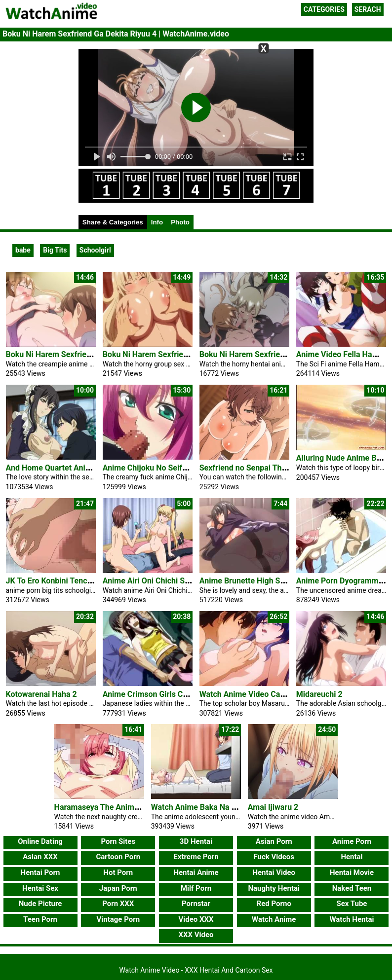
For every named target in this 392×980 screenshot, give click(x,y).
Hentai (352, 857)
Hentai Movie (352, 872)
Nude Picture (40, 904)
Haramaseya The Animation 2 (107, 807)
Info (157, 222)
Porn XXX (118, 904)
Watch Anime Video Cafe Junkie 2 (259, 694)
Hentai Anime (196, 872)
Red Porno (274, 904)
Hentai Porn (40, 872)
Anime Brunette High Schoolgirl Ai (260, 581)
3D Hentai (196, 841)
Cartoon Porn (118, 857)
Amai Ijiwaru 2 (273, 807)
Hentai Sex (40, 888)
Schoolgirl (95, 250)
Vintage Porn (118, 919)
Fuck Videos (274, 857)
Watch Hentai (352, 919)
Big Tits (55, 250)
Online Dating (40, 841)
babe (23, 250)
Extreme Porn (196, 857)
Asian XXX (40, 857)
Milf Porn (196, 888)
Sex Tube (352, 904)
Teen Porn (40, 919)
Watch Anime (274, 919)
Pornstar (196, 904)
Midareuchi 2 (319, 694)
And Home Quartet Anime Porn (61, 468)
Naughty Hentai (274, 888)
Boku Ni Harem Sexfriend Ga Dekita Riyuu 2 (180, 354)
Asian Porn (274, 841)
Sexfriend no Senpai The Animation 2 (265, 468)
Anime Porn (352, 841)
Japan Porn (118, 888)
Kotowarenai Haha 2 (41, 694)
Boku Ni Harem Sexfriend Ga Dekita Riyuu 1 (83, 354)
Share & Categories (113, 222)
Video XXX (196, 919)
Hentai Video (274, 872)
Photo (180, 222)
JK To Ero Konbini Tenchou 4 (57, 581)
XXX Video (196, 935)
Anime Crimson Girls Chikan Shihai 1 (168, 694)
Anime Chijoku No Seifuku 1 (152, 468)
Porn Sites (118, 841)
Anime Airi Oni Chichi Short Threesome (172, 581)
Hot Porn (118, 872)
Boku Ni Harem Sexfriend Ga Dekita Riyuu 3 (276, 354)
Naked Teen (352, 888)
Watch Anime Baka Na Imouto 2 (207, 807)
